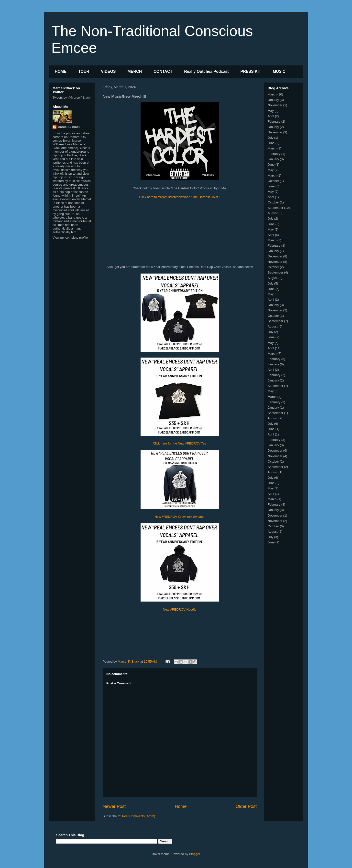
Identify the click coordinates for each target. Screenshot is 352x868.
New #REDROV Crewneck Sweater (180, 517)
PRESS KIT (251, 71)
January (273, 100)
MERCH (135, 71)
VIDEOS (108, 71)
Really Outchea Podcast (206, 71)
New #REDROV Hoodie (180, 609)
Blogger (195, 854)
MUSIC (279, 71)
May (271, 111)
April (271, 116)
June (271, 143)
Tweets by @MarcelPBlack (71, 98)
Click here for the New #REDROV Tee (180, 443)
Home (181, 806)
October (273, 181)
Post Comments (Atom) (139, 816)
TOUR (84, 71)
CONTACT (163, 71)
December (275, 132)
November (275, 105)
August (273, 213)
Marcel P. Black (69, 127)
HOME (61, 71)
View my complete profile (70, 238)
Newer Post (114, 806)
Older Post (246, 806)
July (270, 138)
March (272, 94)
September (275, 208)
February (274, 122)
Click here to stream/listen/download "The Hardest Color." (180, 197)
